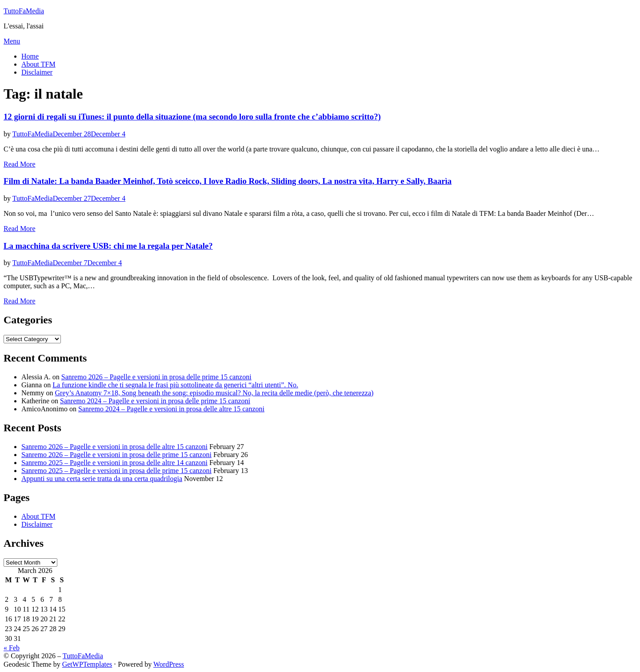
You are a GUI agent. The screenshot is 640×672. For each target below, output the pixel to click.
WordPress (169, 664)
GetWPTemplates (87, 664)
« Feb (12, 648)
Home (30, 56)
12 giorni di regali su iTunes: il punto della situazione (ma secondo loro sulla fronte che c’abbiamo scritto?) (192, 117)
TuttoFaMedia (24, 11)
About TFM (38, 64)
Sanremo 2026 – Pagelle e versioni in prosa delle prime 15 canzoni (156, 377)
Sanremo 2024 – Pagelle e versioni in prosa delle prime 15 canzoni (155, 401)
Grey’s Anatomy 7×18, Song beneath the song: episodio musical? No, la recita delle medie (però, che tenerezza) (214, 393)
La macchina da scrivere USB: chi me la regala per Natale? (108, 246)
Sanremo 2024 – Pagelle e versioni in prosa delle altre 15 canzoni (171, 409)
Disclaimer (37, 72)
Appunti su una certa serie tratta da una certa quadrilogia (102, 479)
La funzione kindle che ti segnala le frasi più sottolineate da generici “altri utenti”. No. (175, 385)
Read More (20, 164)
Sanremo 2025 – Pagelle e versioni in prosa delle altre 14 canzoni (114, 463)
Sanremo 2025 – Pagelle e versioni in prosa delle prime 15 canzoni (116, 471)
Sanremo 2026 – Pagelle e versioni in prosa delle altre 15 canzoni (114, 447)
